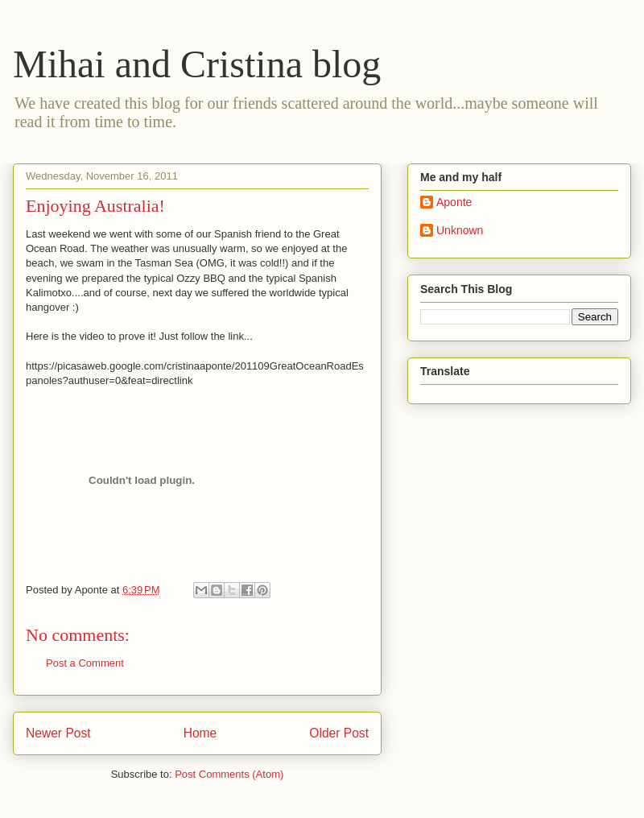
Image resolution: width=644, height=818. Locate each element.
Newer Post (58, 733)
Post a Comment (85, 663)
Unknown (460, 230)
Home (200, 733)
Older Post (339, 733)
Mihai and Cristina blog (197, 64)
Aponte (454, 202)
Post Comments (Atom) (229, 774)
